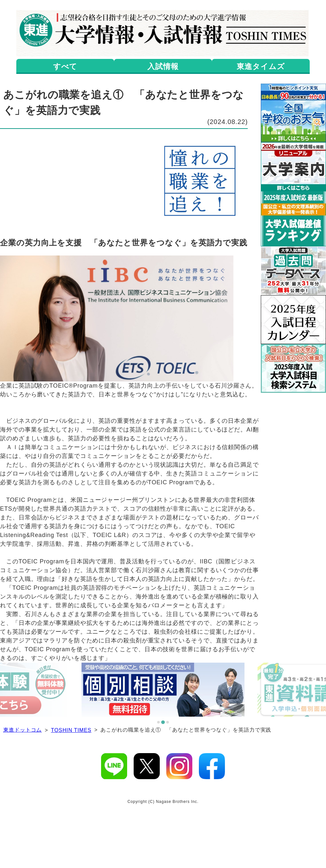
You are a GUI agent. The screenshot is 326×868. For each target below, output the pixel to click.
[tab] (158, 722)
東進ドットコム (22, 730)
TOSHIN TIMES (71, 730)
